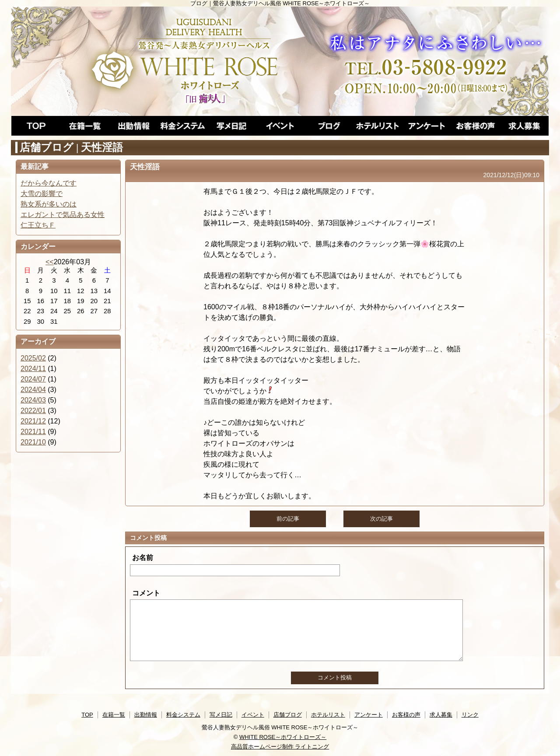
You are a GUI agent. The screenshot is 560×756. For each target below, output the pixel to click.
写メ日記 (221, 715)
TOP (87, 715)
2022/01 (33, 411)
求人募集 (441, 715)
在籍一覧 (114, 715)
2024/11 (33, 369)
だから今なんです (49, 183)
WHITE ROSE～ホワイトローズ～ (283, 737)
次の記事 (381, 519)
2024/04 (33, 390)
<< (50, 262)
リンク (470, 715)
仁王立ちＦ (38, 225)
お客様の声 (406, 715)
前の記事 (288, 519)
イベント (253, 715)
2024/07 (33, 379)
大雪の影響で (42, 194)
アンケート (369, 715)
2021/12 (33, 421)
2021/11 (33, 432)
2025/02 (33, 358)
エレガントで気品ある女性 (63, 215)
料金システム (183, 715)
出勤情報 (146, 715)
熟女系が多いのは (49, 204)
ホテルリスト (328, 715)
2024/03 (33, 400)
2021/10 (33, 442)
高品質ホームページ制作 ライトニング (280, 747)
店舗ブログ (288, 715)
